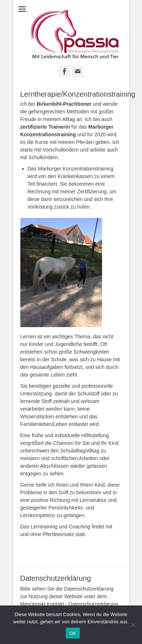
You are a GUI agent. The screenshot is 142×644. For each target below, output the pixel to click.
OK (73, 633)
